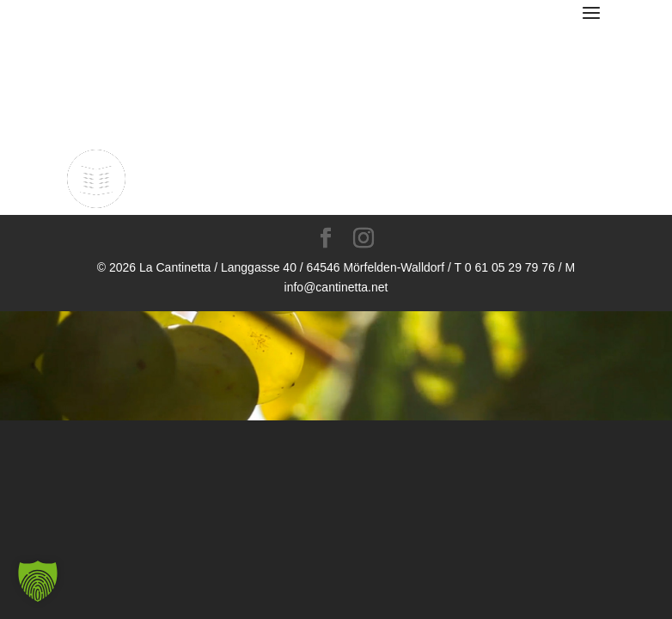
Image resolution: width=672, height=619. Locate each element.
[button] (38, 581)
